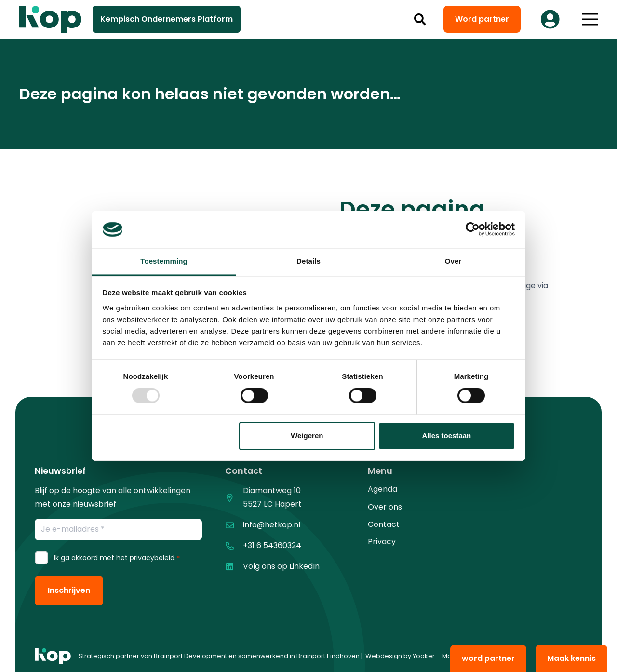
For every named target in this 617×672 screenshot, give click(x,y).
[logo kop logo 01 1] (53, 656)
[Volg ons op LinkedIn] (234, 567)
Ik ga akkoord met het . (117, 558)
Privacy (382, 542)
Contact (384, 524)
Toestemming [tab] (164, 261)
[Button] (550, 19)
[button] (420, 19)
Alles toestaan (447, 436)
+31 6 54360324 (272, 545)
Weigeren (307, 436)
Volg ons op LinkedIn (281, 566)
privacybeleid (152, 558)
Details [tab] (308, 261)
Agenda (382, 489)
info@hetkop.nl (272, 525)
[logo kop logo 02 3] (51, 19)
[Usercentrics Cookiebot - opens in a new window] (473, 229)
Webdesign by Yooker (400, 656)
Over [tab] (453, 261)
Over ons (385, 507)
